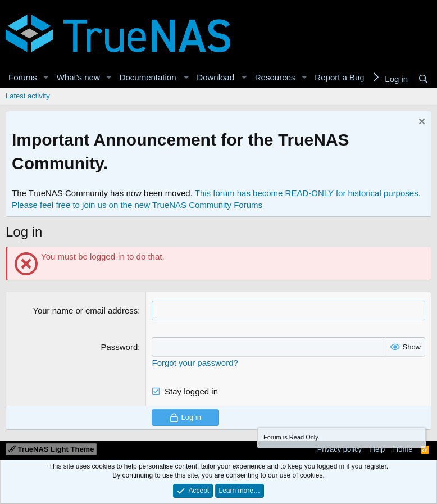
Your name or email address (85, 310)
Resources (275, 77)
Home (403, 449)
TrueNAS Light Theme (51, 449)
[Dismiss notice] (420, 123)
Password (119, 347)
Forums (23, 77)
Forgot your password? (195, 363)
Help (378, 449)
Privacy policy (340, 449)
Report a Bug (339, 77)
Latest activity (28, 96)
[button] (46, 77)
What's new (78, 77)
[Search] (423, 79)
